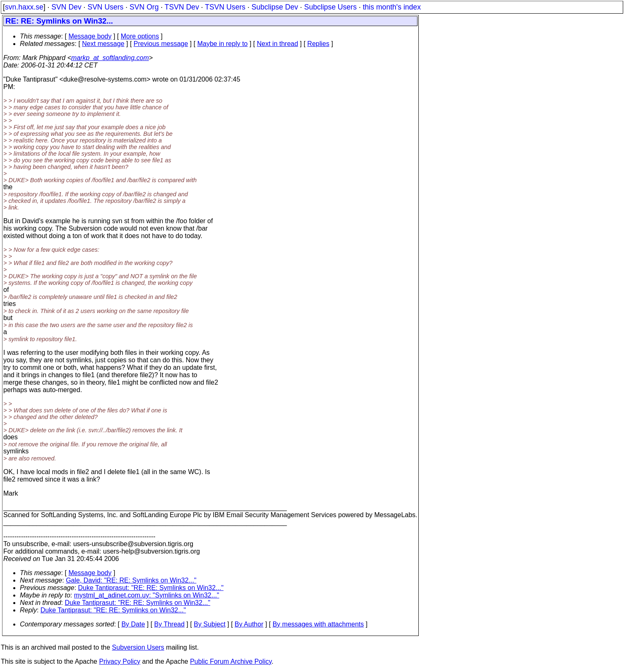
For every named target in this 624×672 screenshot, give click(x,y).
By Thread (170, 624)
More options (140, 36)
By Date (133, 624)
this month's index (392, 7)
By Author (249, 624)
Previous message (161, 44)
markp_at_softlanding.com (110, 58)
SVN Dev (66, 7)
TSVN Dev (182, 7)
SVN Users (105, 7)
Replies (318, 44)
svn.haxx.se (24, 7)
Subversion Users (138, 647)
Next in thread (278, 44)
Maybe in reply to (223, 44)
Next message (103, 44)
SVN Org (144, 7)
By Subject (209, 624)
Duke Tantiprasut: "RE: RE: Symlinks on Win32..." (151, 588)
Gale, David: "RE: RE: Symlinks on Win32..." (131, 580)
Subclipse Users (330, 7)
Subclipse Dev (275, 7)
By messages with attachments (318, 624)
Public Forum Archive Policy (231, 661)
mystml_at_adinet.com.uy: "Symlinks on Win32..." (147, 595)
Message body (90, 36)
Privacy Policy (120, 661)
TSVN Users (225, 7)
